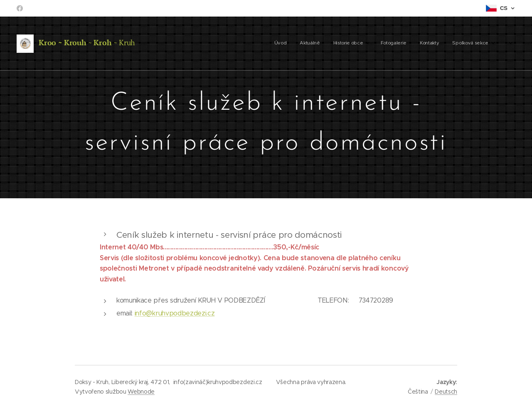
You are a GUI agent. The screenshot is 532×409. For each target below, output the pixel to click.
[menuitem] (420, 44)
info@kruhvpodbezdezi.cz (175, 313)
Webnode (141, 392)
